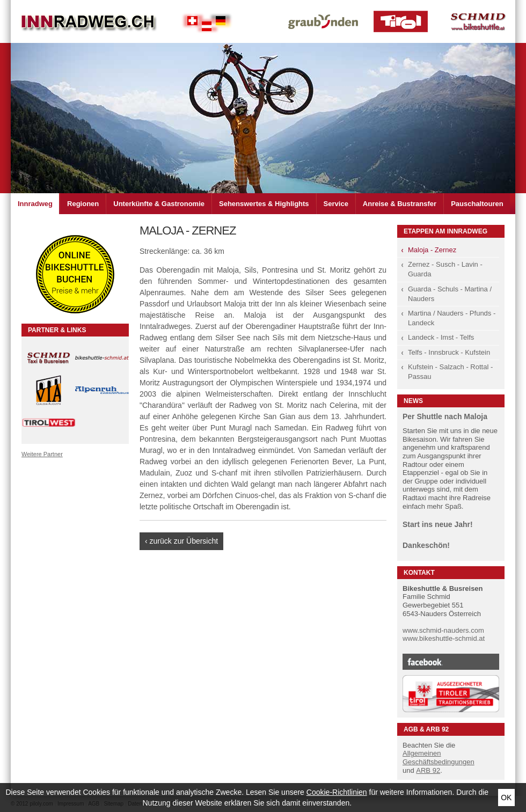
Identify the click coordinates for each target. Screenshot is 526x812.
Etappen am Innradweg (445, 231)
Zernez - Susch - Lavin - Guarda (445, 269)
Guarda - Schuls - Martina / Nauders (450, 294)
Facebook (451, 662)
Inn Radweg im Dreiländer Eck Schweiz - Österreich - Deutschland (89, 21)
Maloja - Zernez (432, 250)
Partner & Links (57, 330)
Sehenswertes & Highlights (264, 204)
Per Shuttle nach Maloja (445, 416)
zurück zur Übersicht (184, 541)
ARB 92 (428, 770)
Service (336, 204)
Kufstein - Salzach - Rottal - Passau (450, 372)
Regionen (83, 204)
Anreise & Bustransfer (400, 204)
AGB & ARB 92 (426, 729)
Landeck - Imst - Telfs (441, 337)
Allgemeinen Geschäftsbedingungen (439, 758)
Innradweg (35, 204)
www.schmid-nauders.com (443, 630)
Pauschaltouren (477, 204)
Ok (506, 798)
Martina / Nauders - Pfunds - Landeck (452, 318)
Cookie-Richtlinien (337, 792)
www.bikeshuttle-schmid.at (444, 638)
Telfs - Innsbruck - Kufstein (449, 352)
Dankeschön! (426, 545)
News (413, 401)
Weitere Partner (42, 454)
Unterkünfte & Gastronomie (159, 204)
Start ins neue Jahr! (438, 524)
